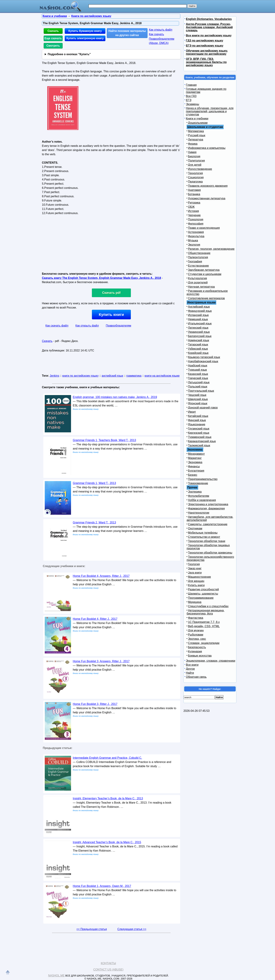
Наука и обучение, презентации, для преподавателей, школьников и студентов (210, 111)
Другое (190, 669)
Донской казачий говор (203, 408)
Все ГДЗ (191, 96)
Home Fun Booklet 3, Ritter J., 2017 (95, 704)
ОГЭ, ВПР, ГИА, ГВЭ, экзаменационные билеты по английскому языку (206, 62)
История (193, 211)
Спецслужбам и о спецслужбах (208, 606)
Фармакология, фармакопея (206, 508)
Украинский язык (199, 332)
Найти (190, 673)
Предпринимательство (203, 479)
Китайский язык (198, 416)
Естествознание (198, 266)
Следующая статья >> (132, 929)
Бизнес (193, 475)
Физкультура (196, 236)
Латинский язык (198, 328)
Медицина (195, 602)
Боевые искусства (200, 656)
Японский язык (198, 403)
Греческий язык (198, 378)
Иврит (192, 412)
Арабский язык (198, 366)
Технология (195, 173)
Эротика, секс (197, 639)
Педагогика (195, 182)
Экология (194, 245)
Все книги (192, 665)
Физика (193, 144)
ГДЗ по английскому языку (204, 41)
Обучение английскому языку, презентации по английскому (207, 52)
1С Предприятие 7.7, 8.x (204, 622)
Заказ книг (195, 568)
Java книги (195, 573)
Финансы (194, 466)
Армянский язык (199, 340)
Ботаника (194, 194)
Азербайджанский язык (203, 361)
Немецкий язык (198, 319)
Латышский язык (199, 382)
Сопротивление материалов (206, 298)
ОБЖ (191, 207)
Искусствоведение (200, 169)
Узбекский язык (198, 349)
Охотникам (195, 528)
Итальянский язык (200, 323)
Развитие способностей (203, 589)
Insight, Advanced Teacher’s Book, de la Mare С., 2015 (107, 842)
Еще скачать (53, 38)
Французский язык (200, 311)
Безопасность (197, 647)
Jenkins (54, 376)
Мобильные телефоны (203, 533)
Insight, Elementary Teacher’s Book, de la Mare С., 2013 (108, 798)
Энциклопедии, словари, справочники (211, 661)
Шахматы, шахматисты (203, 594)
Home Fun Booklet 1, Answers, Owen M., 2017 (102, 886)
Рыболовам (196, 635)
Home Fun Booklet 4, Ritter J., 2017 (95, 619)
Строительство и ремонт (204, 537)
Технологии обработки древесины (210, 553)
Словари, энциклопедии (204, 643)
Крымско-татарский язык (204, 357)
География (195, 261)
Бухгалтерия (196, 471)
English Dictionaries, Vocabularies (209, 19)
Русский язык (197, 135)
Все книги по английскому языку (209, 35)
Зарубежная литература (204, 270)
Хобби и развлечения (202, 500)
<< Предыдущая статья (92, 929)
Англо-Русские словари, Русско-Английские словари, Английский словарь (209, 27)
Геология (194, 564)
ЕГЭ (189, 100)
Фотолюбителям (199, 496)
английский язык (112, 376)
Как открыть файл (161, 30)
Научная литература (201, 287)
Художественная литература (207, 198)
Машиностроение (199, 577)
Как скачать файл (57, 326)
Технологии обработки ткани (207, 541)
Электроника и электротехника (208, 504)
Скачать (53, 31)
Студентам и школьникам (205, 274)
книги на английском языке (162, 376)
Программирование (201, 598)
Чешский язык (197, 395)
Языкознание (197, 424)
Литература (196, 140)
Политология (196, 161)
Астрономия (196, 232)
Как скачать (156, 34)
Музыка (193, 240)
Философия (196, 224)
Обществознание (199, 253)
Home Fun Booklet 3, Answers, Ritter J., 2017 (101, 661)
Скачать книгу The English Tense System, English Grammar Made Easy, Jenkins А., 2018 (101, 278)
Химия (192, 152)
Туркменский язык (200, 437)
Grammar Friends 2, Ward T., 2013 (94, 522)
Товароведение (198, 483)
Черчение (194, 215)
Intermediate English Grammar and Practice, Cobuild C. (107, 758)
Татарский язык (198, 345)
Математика (196, 131)
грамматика (134, 376)
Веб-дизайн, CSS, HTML (204, 626)
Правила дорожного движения (208, 186)
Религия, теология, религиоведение (211, 249)
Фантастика (196, 618)
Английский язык (199, 307)
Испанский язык (198, 315)
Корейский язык (198, 353)
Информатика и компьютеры (207, 148)
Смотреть (53, 46)
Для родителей (198, 282)
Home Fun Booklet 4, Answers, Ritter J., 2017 (101, 576)
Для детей (195, 165)
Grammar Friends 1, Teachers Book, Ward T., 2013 (104, 440)
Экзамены (192, 104)
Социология (196, 177)
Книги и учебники (197, 119)
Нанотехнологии (199, 513)
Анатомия (194, 190)
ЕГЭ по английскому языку (205, 46)
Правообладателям (118, 326)
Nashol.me (56, 976)
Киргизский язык (199, 433)
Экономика (195, 462)
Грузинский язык (199, 429)
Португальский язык (201, 391)
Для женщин (196, 581)
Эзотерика (195, 492)
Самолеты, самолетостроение (208, 524)
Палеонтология (198, 257)
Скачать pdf (111, 293)
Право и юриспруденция (204, 228)
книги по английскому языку (80, 376)
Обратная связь (196, 677)
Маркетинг (195, 458)
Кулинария (195, 651)
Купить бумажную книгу (85, 31)
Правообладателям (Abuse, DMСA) (162, 41)
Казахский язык (198, 374)
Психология (196, 219)
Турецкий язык (197, 370)
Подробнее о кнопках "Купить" (69, 54)
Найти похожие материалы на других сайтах (127, 33)
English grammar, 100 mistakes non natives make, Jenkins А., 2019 (115, 397)
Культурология (197, 278)
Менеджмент (196, 454)
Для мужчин (196, 630)
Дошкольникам (198, 123)
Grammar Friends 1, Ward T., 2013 (94, 483)
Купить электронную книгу (85, 38)
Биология (194, 156)
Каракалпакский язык (202, 441)
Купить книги (111, 315)
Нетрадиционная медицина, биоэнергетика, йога (206, 612)
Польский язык (198, 387)
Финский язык (197, 420)
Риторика (194, 203)
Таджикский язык (199, 445)
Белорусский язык (200, 336)
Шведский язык (198, 399)
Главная (191, 85)
